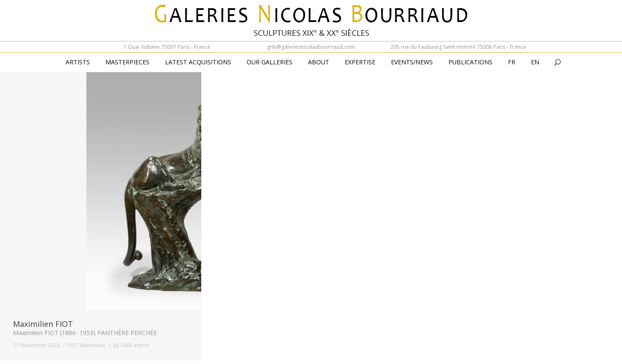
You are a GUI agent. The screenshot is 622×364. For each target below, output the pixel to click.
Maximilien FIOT (43, 324)
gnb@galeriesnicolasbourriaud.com (311, 47)
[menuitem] (512, 63)
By (131, 345)
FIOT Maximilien (87, 345)
